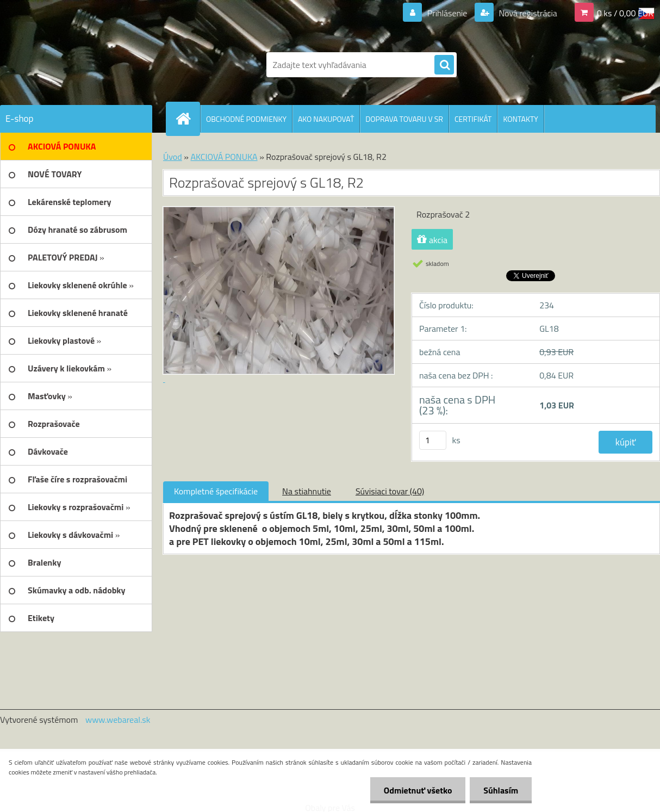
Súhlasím (501, 790)
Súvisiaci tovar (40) (390, 491)
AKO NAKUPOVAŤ (326, 119)
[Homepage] (188, 119)
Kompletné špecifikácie (216, 491)
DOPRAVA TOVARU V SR (404, 119)
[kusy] (433, 440)
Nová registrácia (527, 13)
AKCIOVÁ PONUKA (224, 157)
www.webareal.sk (118, 720)
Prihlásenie (447, 13)
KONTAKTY (520, 119)
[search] (444, 65)
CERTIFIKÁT (473, 119)
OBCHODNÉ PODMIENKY (246, 119)
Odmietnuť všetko (418, 790)
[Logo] (75, 65)
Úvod (173, 157)
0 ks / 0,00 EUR (625, 13)
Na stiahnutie (307, 491)
